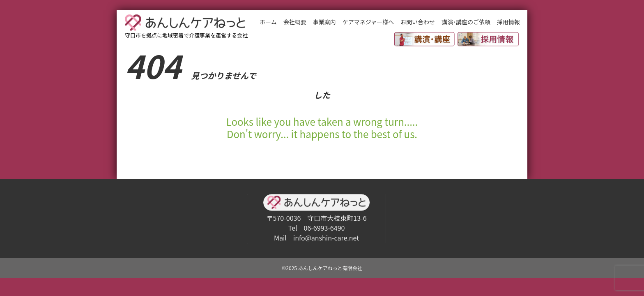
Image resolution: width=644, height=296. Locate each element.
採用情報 (508, 22)
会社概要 (295, 22)
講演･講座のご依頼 (466, 22)
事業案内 (324, 22)
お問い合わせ (418, 22)
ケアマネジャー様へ (368, 22)
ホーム (268, 22)
